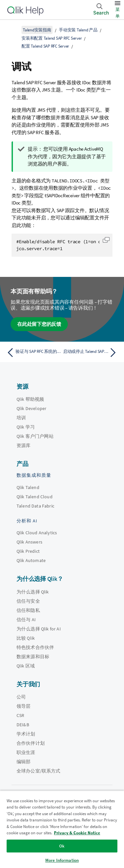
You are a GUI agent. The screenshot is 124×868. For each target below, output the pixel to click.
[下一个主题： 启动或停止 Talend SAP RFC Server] (91, 353)
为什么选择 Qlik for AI (39, 629)
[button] (106, 240)
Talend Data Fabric (35, 506)
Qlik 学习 (26, 427)
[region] (62, 829)
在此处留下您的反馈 (39, 324)
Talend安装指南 (37, 30)
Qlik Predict (28, 551)
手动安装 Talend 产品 (78, 30)
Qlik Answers (29, 542)
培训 (21, 418)
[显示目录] (13, 30)
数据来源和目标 (33, 657)
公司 (21, 697)
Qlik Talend (28, 487)
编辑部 (23, 762)
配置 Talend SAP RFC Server (45, 46)
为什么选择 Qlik (33, 592)
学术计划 (26, 734)
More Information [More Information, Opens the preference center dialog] (62, 860)
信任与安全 (28, 601)
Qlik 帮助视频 (30, 399)
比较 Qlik (26, 638)
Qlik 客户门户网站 (35, 436)
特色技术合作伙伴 (35, 647)
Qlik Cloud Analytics (37, 533)
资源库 (23, 445)
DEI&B (23, 725)
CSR (20, 715)
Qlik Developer (31, 408)
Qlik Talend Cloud (35, 497)
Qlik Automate (31, 560)
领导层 (23, 706)
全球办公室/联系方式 (39, 771)
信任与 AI (26, 620)
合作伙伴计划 (31, 743)
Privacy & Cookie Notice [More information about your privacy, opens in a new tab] (77, 833)
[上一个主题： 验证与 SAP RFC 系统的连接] (33, 353)
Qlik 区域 (26, 666)
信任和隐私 (28, 610)
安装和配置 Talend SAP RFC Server (52, 38)
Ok (62, 846)
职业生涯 (26, 752)
